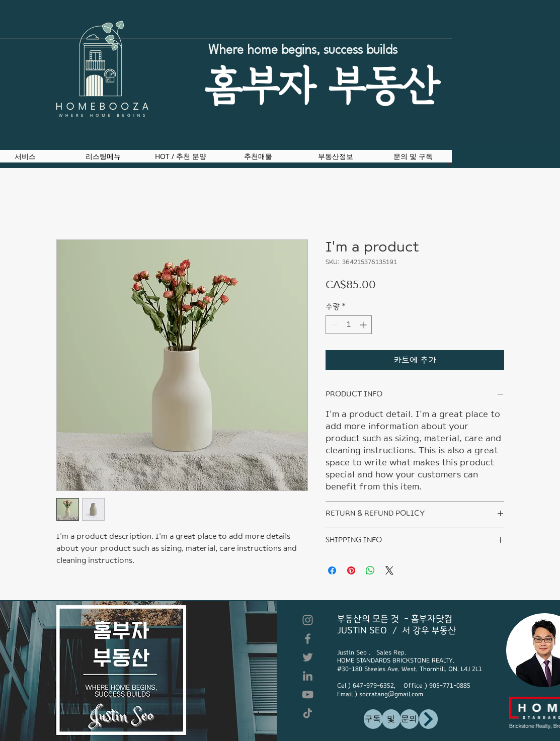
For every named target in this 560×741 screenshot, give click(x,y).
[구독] (373, 719)
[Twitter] (308, 657)
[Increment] (364, 325)
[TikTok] (308, 713)
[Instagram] (308, 620)
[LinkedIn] (308, 676)
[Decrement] (333, 325)
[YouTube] (308, 694)
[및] (391, 719)
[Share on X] (389, 570)
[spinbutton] (349, 325)
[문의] (409, 719)
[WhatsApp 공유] (370, 570)
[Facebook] (308, 639)
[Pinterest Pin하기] (351, 570)
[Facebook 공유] (332, 570)
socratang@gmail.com (391, 694)
